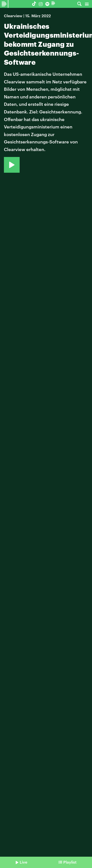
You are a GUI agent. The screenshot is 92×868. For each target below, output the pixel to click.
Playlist (70, 862)
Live (23, 862)
